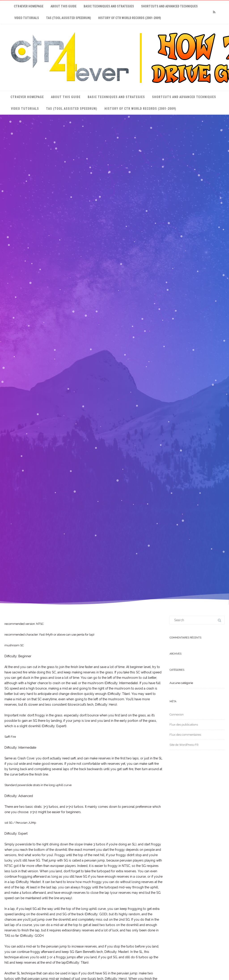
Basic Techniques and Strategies (109, 6)
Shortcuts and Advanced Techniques (169, 6)
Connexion (177, 715)
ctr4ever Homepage (29, 6)
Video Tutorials (27, 18)
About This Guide (64, 6)
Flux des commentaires (185, 735)
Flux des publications (184, 725)
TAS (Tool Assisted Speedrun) (69, 18)
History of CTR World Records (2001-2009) (130, 18)
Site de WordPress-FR (184, 745)
